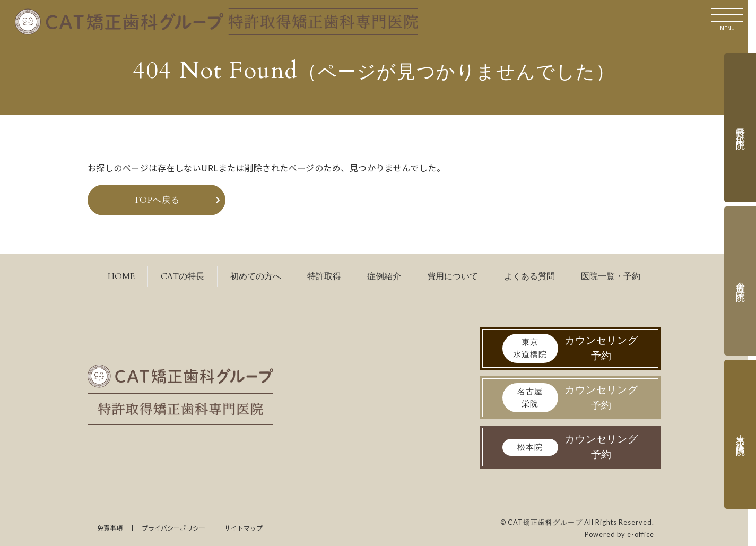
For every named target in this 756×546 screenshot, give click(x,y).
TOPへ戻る (157, 200)
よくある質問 (529, 276)
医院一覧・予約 (611, 276)
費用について (453, 276)
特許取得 (324, 276)
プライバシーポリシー (173, 528)
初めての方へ (256, 276)
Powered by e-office (619, 534)
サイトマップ (244, 528)
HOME (121, 276)
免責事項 (110, 528)
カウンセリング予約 (571, 348)
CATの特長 (183, 276)
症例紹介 (384, 276)
